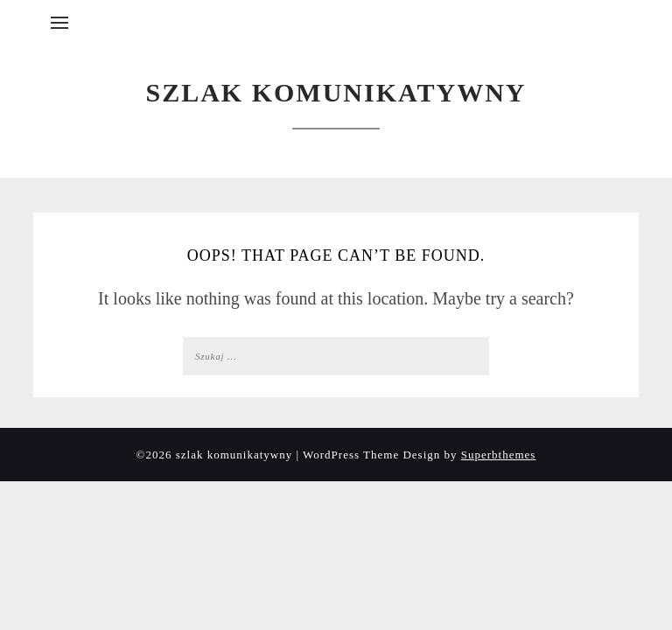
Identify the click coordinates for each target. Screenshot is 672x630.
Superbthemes (499, 455)
